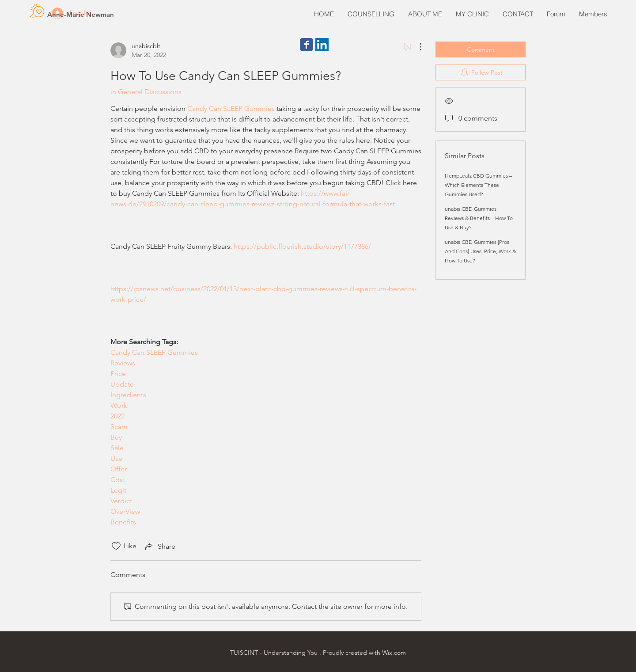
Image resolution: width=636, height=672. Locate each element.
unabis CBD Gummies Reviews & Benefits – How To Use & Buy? (479, 218)
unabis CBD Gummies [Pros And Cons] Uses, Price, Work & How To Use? (480, 251)
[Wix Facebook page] (307, 45)
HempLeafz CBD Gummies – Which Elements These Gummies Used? (478, 185)
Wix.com (394, 653)
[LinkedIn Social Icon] (322, 45)
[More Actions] (416, 47)
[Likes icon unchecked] (116, 546)
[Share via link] (159, 546)
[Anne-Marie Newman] (81, 14)
